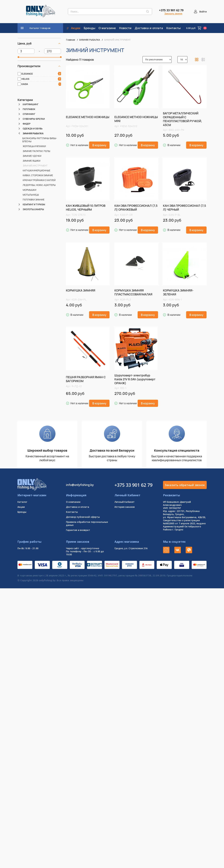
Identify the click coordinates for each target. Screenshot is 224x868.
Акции (21, 507)
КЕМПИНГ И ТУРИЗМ (34, 204)
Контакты (72, 512)
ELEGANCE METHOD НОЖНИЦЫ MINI (136, 119)
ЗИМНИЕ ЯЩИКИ (32, 161)
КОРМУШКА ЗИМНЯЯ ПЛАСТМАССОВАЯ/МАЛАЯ (133, 292)
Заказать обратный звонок (185, 485)
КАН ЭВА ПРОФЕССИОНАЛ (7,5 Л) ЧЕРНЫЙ (184, 208)
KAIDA (25, 84)
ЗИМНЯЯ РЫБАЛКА (33, 133)
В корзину (99, 145)
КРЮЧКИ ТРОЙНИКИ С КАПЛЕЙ (39, 180)
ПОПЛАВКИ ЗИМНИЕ (34, 200)
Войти (203, 12)
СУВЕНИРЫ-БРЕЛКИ (34, 119)
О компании (73, 502)
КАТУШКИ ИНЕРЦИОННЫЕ (37, 170)
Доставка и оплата (78, 507)
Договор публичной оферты (83, 517)
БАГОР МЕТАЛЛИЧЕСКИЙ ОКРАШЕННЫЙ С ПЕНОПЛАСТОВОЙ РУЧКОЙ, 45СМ (182, 119)
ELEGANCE (27, 74)
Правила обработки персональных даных (87, 523)
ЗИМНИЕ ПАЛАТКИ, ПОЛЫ (37, 151)
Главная (71, 40)
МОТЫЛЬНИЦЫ (31, 195)
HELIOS (25, 79)
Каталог (22, 502)
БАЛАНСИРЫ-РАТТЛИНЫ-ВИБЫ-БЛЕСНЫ (40, 140)
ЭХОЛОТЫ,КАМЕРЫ (33, 209)
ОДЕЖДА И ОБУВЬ (33, 129)
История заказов (125, 507)
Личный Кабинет (125, 502)
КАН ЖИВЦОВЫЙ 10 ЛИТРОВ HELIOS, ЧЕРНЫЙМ (86, 208)
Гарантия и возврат (78, 530)
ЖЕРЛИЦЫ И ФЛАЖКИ (34, 146)
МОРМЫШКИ (30, 190)
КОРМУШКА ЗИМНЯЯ (81, 290)
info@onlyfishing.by (80, 485)
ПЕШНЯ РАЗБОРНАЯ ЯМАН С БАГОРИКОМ (86, 379)
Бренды (22, 512)
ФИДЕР (27, 124)
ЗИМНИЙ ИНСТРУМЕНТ (35, 166)
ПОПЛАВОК (29, 109)
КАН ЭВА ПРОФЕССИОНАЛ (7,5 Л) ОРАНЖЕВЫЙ (136, 208)
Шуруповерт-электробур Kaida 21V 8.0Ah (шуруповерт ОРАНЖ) (135, 379)
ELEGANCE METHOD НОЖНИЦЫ (88, 117)
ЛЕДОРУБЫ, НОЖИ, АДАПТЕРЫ (39, 185)
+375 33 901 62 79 (171, 10)
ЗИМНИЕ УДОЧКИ (32, 156)
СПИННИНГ (29, 114)
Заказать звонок (173, 14)
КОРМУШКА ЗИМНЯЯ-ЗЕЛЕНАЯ (178, 292)
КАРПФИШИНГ (31, 104)
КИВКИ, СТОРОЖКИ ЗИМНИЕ (38, 175)
